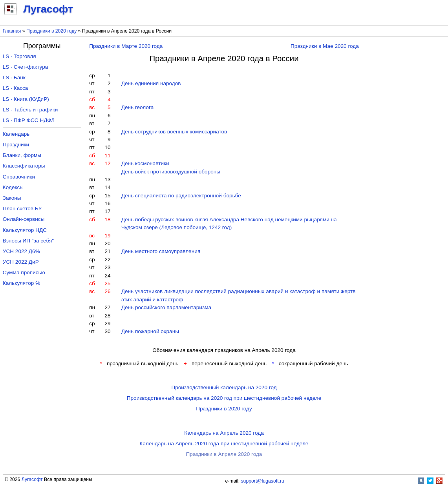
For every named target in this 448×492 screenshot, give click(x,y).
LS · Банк (14, 77)
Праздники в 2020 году (51, 31)
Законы (12, 198)
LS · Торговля (19, 56)
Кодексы (13, 187)
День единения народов (151, 83)
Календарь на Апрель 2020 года (224, 433)
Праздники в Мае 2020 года (325, 46)
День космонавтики (145, 163)
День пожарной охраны (150, 331)
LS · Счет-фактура (26, 67)
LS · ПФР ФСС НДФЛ (29, 120)
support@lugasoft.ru (263, 481)
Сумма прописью (24, 272)
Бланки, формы (22, 155)
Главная (12, 31)
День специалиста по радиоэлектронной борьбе (181, 196)
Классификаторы (24, 166)
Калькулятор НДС (25, 230)
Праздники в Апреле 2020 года (224, 454)
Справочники (19, 177)
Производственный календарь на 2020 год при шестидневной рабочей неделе (224, 398)
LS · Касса (16, 88)
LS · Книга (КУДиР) (26, 99)
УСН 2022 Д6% (21, 251)
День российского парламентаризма (166, 307)
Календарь (16, 134)
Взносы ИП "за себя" (28, 241)
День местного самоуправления (161, 251)
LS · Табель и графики (30, 110)
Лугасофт (32, 479)
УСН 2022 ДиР (21, 262)
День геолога (137, 107)
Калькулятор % (21, 283)
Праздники (16, 145)
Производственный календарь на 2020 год (224, 387)
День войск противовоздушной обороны (171, 172)
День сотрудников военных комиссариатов (174, 132)
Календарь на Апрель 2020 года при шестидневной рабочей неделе (224, 444)
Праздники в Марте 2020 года (126, 46)
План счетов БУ (22, 209)
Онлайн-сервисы (24, 219)
